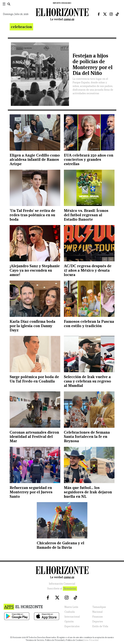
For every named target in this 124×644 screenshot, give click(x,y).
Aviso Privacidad (91, 640)
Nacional (97, 612)
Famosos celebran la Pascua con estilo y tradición (89, 324)
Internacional (72, 617)
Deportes (98, 622)
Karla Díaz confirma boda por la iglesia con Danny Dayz (32, 326)
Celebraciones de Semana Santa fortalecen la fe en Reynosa (87, 437)
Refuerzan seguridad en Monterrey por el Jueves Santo (31, 492)
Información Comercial (62, 584)
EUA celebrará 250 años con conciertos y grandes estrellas (89, 160)
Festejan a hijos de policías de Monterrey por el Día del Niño (93, 64)
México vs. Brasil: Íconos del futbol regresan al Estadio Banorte (86, 215)
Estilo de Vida (100, 626)
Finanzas (98, 617)
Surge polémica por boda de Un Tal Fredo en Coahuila (34, 379)
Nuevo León (71, 607)
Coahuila (70, 612)
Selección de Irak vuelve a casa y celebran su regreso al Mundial (87, 381)
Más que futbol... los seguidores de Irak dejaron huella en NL (88, 492)
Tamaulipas (99, 607)
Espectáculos (72, 626)
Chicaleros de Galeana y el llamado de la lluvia (60, 545)
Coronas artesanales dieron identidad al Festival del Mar (34, 437)
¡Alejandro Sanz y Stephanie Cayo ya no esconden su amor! (35, 270)
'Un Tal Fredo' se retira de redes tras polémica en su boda (32, 215)
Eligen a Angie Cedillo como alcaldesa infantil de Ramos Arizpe (35, 160)
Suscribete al (62, 589)
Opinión (69, 622)
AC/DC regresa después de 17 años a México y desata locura (88, 270)
